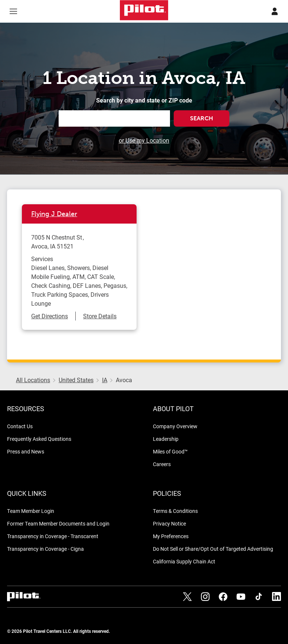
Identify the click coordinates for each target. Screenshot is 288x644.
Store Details (100, 316)
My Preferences (171, 536)
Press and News (26, 451)
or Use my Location (144, 140)
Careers (162, 464)
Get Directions (50, 316)
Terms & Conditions (175, 511)
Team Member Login (31, 511)
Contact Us (20, 426)
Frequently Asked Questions (39, 439)
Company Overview (175, 426)
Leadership (166, 439)
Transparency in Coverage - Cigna (45, 549)
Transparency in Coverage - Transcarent (53, 536)
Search (202, 118)
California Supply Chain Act (184, 561)
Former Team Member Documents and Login (58, 523)
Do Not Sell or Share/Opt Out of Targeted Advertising (213, 549)
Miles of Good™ (170, 451)
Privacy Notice (169, 523)
